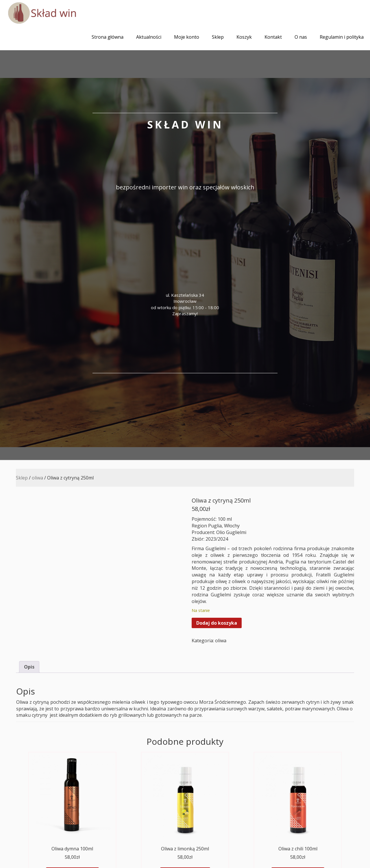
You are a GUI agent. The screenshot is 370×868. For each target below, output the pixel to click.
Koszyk (244, 37)
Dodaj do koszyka (217, 623)
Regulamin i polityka (342, 37)
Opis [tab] (29, 667)
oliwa (37, 478)
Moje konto (187, 37)
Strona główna (108, 37)
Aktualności (149, 37)
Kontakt (273, 37)
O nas (301, 37)
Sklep (218, 37)
